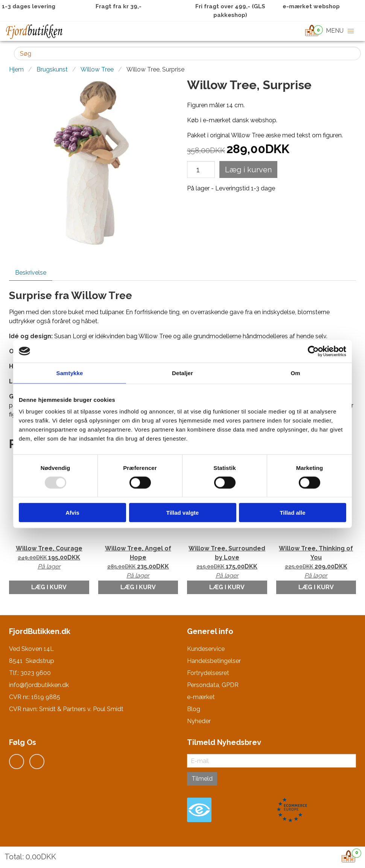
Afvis (72, 513)
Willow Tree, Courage (49, 558)
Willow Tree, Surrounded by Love (227, 562)
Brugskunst (52, 69)
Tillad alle (292, 513)
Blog (194, 709)
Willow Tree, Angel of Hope (138, 562)
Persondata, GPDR (213, 685)
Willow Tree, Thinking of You (316, 562)
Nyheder (199, 721)
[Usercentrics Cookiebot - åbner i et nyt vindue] (313, 351)
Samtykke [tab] (70, 373)
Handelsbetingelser (214, 661)
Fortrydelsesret (208, 673)
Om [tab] (295, 373)
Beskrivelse (31, 273)
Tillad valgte (182, 513)
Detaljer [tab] (182, 373)
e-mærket (201, 697)
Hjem (16, 69)
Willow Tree (97, 69)
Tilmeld (202, 779)
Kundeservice (206, 649)
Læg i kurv (49, 587)
